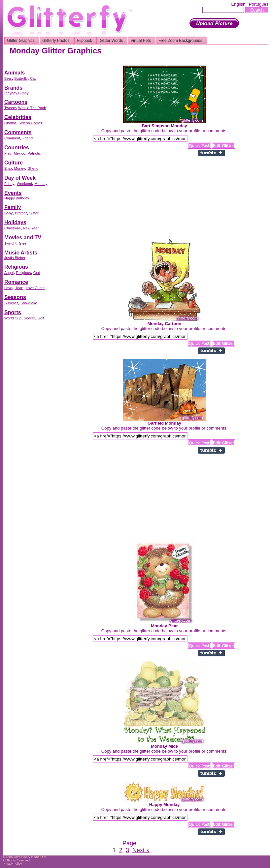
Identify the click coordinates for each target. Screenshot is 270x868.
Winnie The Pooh (32, 108)
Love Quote (35, 288)
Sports (13, 312)
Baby (8, 213)
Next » (141, 850)
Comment (12, 138)
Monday (41, 184)
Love (8, 288)
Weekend (24, 184)
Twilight (10, 243)
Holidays (15, 222)
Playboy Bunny (16, 93)
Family (13, 207)
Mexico (20, 153)
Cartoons (16, 102)
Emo (8, 168)
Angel (9, 273)
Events (13, 193)
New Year (31, 228)
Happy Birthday (17, 198)
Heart (19, 288)
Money (20, 168)
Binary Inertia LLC (34, 857)
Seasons (15, 297)
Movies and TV (23, 238)
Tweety (10, 108)
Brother (21, 213)
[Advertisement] (31, 424)
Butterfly (21, 78)
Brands (13, 88)
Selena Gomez (31, 123)
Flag (8, 153)
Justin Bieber (15, 258)
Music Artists (21, 253)
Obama (10, 123)
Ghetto (33, 168)
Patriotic (34, 153)
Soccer (29, 318)
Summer (11, 303)
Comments (18, 132)
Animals (15, 73)
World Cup (13, 318)
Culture (14, 163)
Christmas (13, 228)
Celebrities (18, 117)
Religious (16, 267)
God (37, 273)
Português (259, 4)
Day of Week (20, 178)
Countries (17, 148)
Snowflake (29, 303)
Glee (23, 243)
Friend (28, 138)
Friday (9, 184)
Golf (41, 318)
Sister (34, 213)
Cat (33, 78)
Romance (16, 282)
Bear (8, 78)
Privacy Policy (12, 864)
